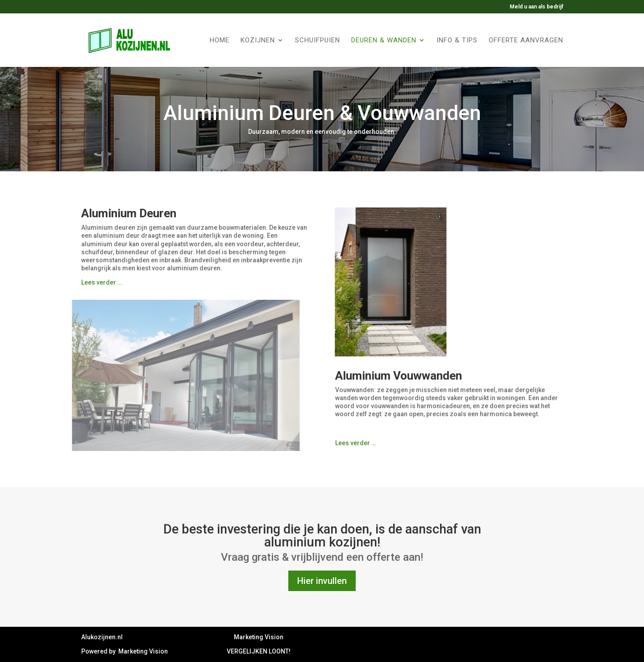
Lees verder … (102, 282)
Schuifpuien (318, 41)
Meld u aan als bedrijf (536, 7)
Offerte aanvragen (526, 41)
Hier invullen (322, 581)
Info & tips (457, 41)
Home (220, 41)
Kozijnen (258, 41)
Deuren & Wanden (384, 41)
